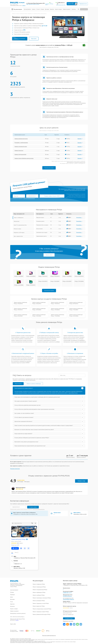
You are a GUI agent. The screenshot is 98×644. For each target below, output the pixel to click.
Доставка (47, 9)
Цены (34, 9)
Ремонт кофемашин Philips (39, 592)
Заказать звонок (49, 255)
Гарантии (52, 9)
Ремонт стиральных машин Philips (41, 612)
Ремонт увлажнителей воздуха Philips (42, 614)
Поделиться (64, 624)
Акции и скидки (58, 9)
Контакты (74, 9)
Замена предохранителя (20, 154)
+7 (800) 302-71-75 (61, 3)
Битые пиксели (39, 229)
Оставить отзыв (81, 481)
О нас (38, 9)
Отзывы (42, 9)
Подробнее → (79, 218)
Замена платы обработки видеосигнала (24, 158)
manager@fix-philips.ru (68, 599)
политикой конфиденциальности (29, 199)
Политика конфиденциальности (49, 635)
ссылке (17, 620)
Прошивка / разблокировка (21, 143)
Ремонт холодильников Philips (40, 590)
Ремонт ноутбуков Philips (39, 595)
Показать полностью (15, 469)
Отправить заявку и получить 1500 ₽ (52, 196)
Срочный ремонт (27, 9)
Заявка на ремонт (67, 9)
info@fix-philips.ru (67, 596)
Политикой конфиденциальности (39, 509)
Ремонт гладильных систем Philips (41, 603)
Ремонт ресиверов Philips (39, 601)
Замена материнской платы (21, 139)
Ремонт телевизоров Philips (39, 587)
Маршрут (15, 548)
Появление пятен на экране (42, 225)
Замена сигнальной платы (21, 147)
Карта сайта (13, 624)
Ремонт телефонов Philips (39, 584)
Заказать (80, 139)
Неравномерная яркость (42, 236)
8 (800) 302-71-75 (67, 593)
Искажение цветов (40, 221)
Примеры (12, 595)
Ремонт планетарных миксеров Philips (42, 598)
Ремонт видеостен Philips (39, 606)
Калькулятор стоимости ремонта (18, 613)
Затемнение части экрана (42, 232)
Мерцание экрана (40, 218)
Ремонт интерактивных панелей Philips (42, 609)
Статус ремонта (84, 9)
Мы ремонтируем (17, 9)
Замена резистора (19, 151)
